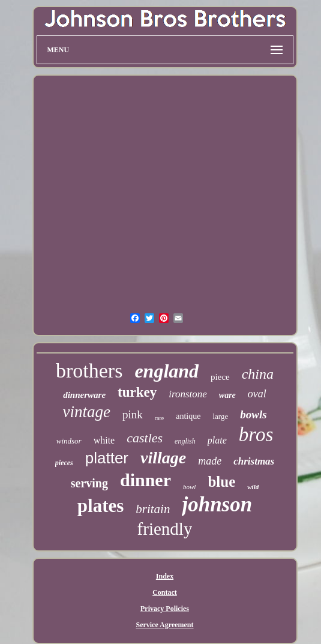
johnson (217, 504)
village (163, 458)
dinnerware (84, 395)
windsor (69, 441)
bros (256, 435)
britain (153, 509)
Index (165, 576)
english (185, 441)
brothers (89, 371)
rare (160, 418)
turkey (137, 392)
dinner (145, 480)
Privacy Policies (165, 609)
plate (217, 440)
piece (220, 377)
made (210, 461)
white (104, 440)
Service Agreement (164, 625)
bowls (253, 414)
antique (188, 416)
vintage (86, 412)
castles (145, 438)
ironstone (188, 394)
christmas (254, 461)
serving (89, 483)
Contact (165, 592)
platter (107, 458)
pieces (64, 463)
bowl (189, 487)
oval (257, 394)
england (166, 371)
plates (101, 506)
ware (227, 395)
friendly (165, 529)
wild (253, 487)
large (220, 416)
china (258, 374)
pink (133, 414)
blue (221, 482)
